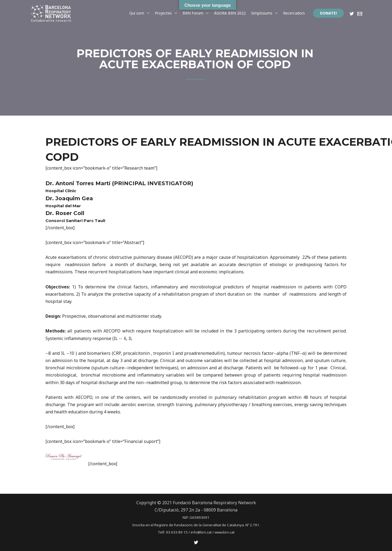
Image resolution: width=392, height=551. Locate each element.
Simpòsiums (262, 13)
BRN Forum (193, 13)
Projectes (163, 13)
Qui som (137, 13)
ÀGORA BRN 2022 (230, 13)
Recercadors (294, 13)
